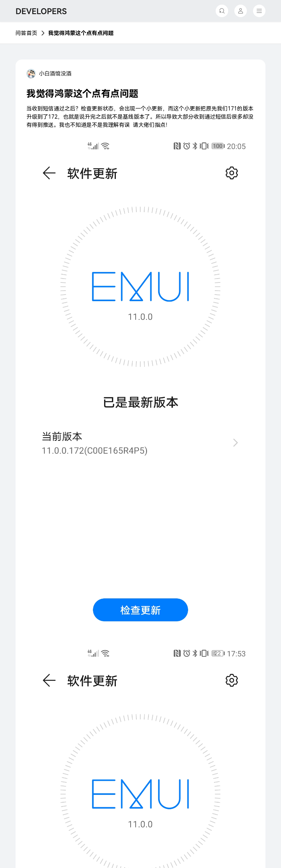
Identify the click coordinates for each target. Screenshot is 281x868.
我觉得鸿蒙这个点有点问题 (81, 33)
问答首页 (26, 33)
